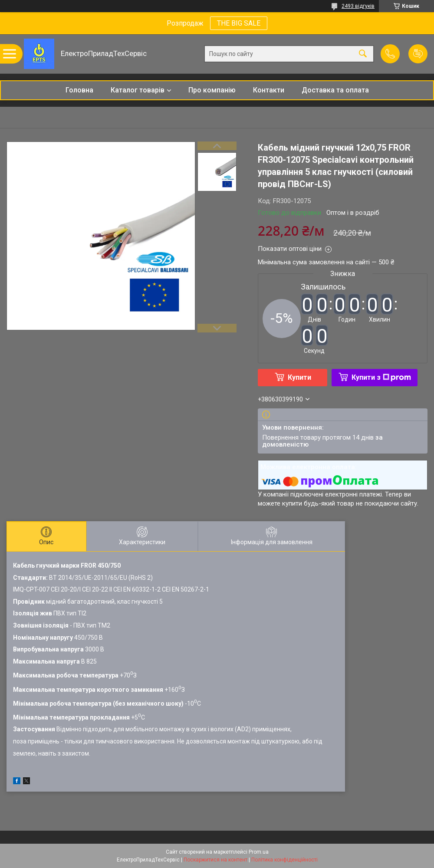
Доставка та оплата (335, 90)
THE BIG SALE (239, 23)
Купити (299, 377)
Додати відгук (418, 54)
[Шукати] (363, 54)
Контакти (269, 90)
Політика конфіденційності (284, 860)
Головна (79, 90)
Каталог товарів (138, 90)
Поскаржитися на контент (215, 860)
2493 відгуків (358, 6)
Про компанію (212, 90)
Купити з (381, 377)
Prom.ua (259, 852)
